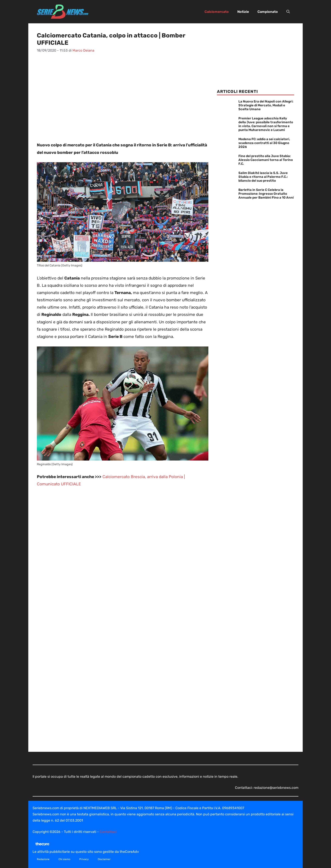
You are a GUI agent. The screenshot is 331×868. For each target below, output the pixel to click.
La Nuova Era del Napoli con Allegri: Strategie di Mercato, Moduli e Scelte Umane (266, 105)
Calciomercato (217, 12)
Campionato (268, 12)
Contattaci (108, 832)
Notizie (243, 12)
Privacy (84, 859)
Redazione (43, 859)
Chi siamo (64, 859)
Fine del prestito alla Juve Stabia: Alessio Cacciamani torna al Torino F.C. (266, 160)
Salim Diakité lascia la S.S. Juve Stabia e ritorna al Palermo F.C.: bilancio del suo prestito (263, 177)
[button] (288, 12)
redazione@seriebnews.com (276, 788)
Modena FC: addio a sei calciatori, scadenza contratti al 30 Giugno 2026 (264, 143)
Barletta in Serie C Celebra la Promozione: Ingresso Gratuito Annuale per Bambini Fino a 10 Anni (266, 194)
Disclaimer (104, 859)
